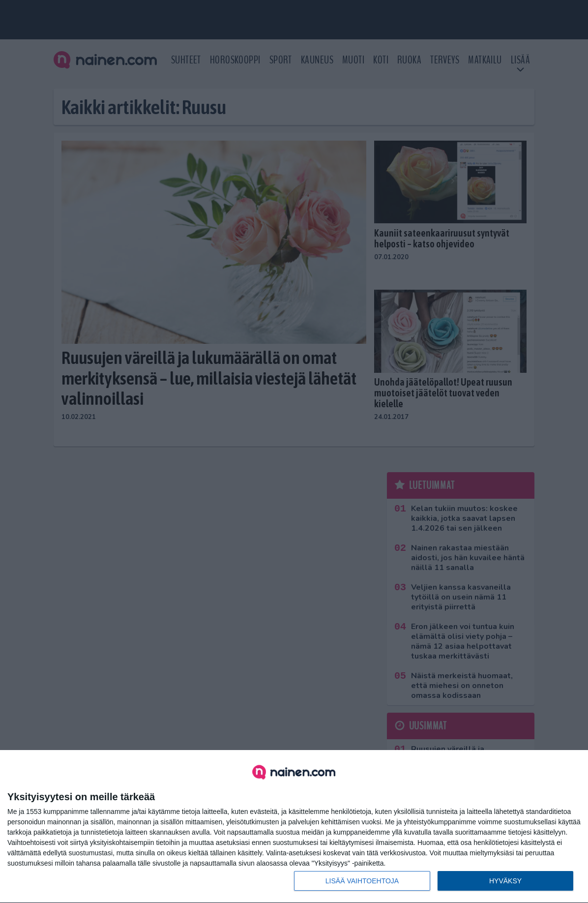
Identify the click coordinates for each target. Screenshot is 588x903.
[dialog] (294, 827)
